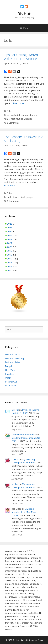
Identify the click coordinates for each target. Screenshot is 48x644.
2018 (10, 255)
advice (10, 115)
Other (10, 111)
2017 (10, 259)
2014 (10, 270)
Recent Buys (11, 382)
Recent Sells (11, 385)
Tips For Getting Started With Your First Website (21, 57)
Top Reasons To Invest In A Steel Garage (23, 139)
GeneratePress (36, 640)
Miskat (15, 459)
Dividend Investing (14, 358)
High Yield (10, 370)
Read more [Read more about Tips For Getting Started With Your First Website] (19, 103)
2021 (10, 243)
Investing (10, 374)
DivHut (24, 14)
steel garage (26, 197)
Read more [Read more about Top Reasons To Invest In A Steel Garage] (9, 185)
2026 (10, 224)
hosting (14, 119)
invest (16, 197)
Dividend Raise (13, 362)
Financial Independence (24, 435)
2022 (10, 239)
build (17, 115)
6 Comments (13, 123)
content (25, 115)
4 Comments (13, 201)
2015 (10, 266)
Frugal (8, 366)
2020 (10, 247)
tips (21, 119)
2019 (10, 251)
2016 (10, 263)
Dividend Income (14, 354)
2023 (10, 235)
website (28, 119)
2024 (10, 232)
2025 (10, 228)
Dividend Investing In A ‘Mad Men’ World (24, 512)
